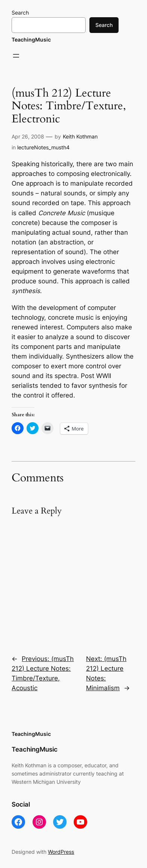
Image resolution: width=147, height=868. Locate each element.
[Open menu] (16, 56)
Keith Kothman (80, 136)
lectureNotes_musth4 (43, 147)
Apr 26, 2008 (28, 136)
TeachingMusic (31, 39)
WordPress (61, 852)
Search (20, 13)
